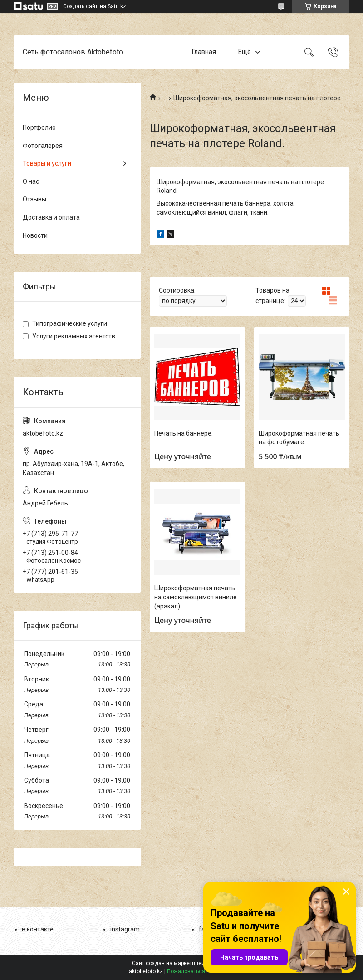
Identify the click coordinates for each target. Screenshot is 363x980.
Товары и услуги (47, 163)
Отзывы (34, 199)
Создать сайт (80, 6)
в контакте (38, 929)
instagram (125, 929)
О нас (31, 181)
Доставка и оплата (51, 217)
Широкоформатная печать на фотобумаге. (299, 438)
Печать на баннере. (184, 433)
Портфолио (39, 127)
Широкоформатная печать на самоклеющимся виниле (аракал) (196, 597)
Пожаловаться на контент (201, 971)
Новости (35, 235)
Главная (204, 52)
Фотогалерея (43, 146)
